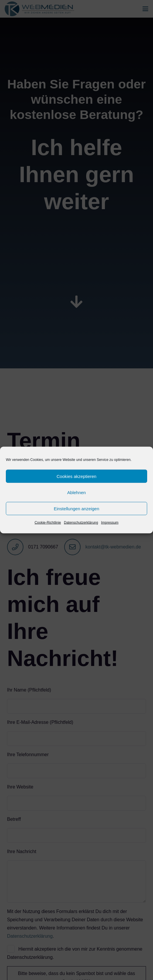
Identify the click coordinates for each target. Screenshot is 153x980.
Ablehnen (76, 492)
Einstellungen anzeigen (76, 508)
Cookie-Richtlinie (48, 523)
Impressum (110, 523)
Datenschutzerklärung (81, 523)
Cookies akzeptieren (76, 476)
